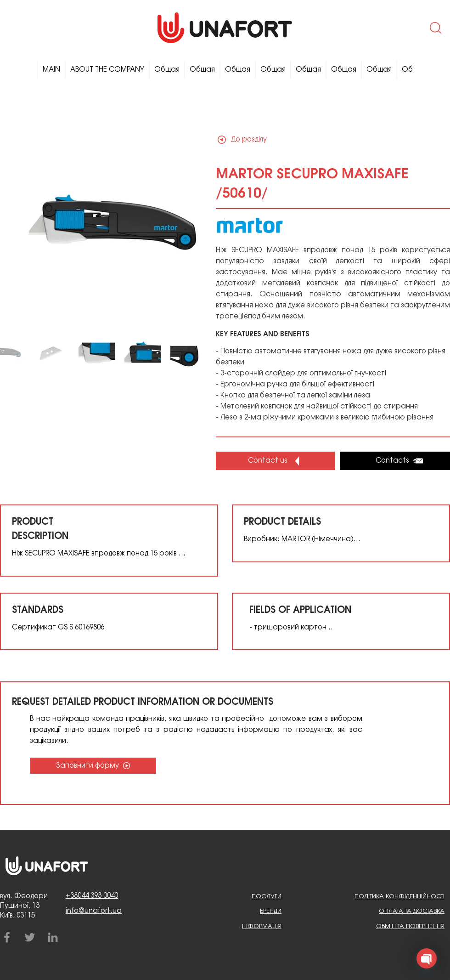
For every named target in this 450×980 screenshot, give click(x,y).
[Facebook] (7, 937)
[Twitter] (30, 937)
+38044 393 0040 (92, 896)
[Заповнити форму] (93, 766)
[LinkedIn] (53, 937)
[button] (435, 28)
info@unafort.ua (94, 911)
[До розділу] (248, 139)
